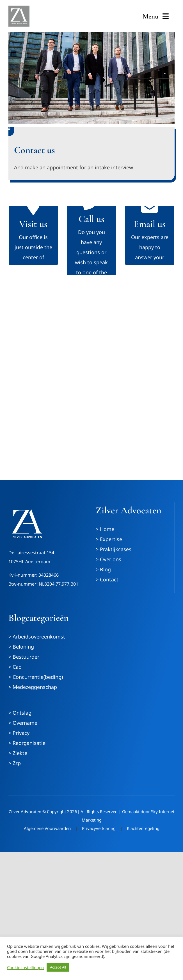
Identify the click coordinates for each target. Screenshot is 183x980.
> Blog (103, 569)
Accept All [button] (58, 967)
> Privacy (19, 733)
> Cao (15, 667)
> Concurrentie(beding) (36, 677)
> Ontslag (20, 713)
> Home (105, 529)
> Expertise (109, 539)
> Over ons (108, 559)
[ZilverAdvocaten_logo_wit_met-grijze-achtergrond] (19, 8)
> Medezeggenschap (33, 687)
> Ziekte (18, 753)
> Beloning (21, 647)
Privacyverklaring (99, 828)
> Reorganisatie (27, 743)
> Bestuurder (24, 657)
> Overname (23, 723)
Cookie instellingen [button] (25, 967)
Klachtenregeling (143, 828)
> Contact (107, 579)
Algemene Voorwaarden (47, 828)
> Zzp (15, 763)
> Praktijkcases (114, 549)
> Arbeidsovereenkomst (37, 637)
